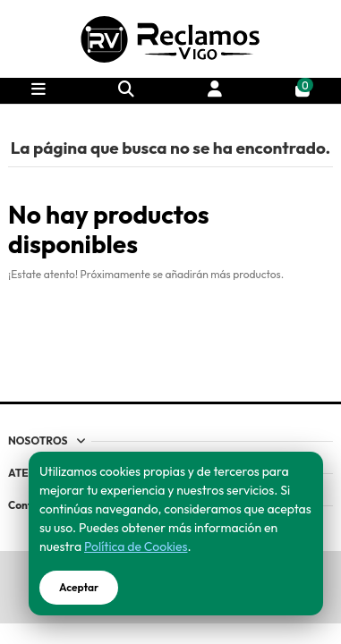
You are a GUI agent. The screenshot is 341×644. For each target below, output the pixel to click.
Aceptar (79, 587)
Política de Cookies (136, 547)
